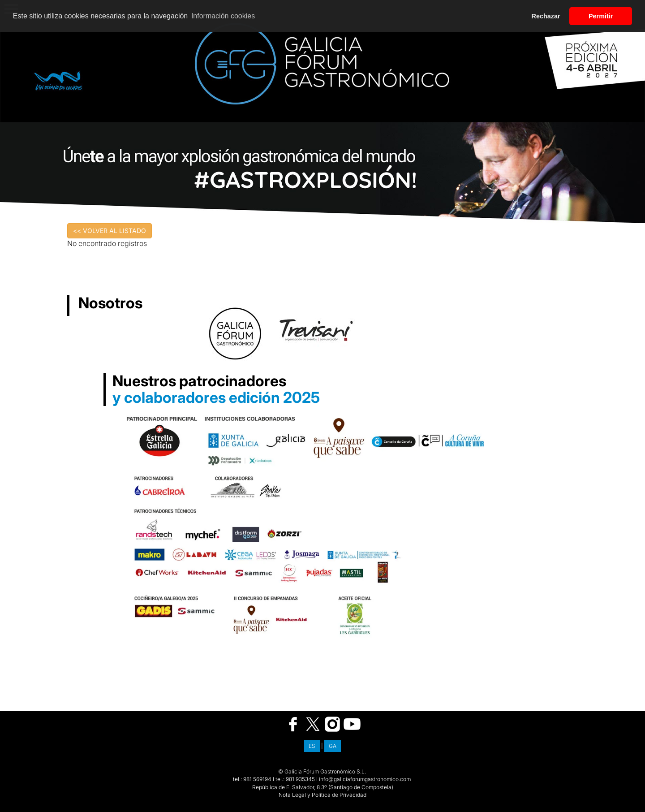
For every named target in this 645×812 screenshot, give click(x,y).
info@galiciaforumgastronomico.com (365, 779)
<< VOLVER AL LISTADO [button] (110, 231)
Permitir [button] (601, 16)
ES (312, 746)
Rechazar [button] (546, 16)
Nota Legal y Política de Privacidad (322, 795)
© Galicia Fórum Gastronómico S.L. (322, 771)
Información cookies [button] (223, 16)
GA (333, 746)
